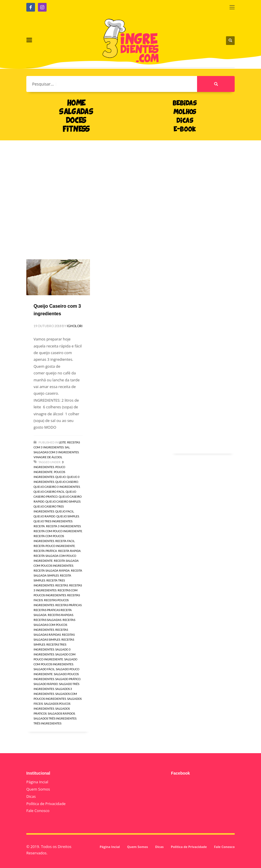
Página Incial (37, 782)
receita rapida (69, 551)
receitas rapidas (60, 615)
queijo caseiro (67, 482)
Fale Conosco (38, 811)
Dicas (31, 796)
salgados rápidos (61, 713)
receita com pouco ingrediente (58, 531)
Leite (62, 442)
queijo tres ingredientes (53, 521)
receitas (62, 585)
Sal (67, 447)
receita (39, 526)
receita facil (65, 541)
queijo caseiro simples (63, 501)
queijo (60, 477)
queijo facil (65, 511)
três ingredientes (47, 723)
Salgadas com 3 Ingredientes (56, 452)
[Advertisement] (130, 191)
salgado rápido (46, 684)
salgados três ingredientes (55, 718)
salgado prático (68, 679)
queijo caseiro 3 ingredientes (57, 487)
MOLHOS (185, 112)
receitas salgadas (47, 620)
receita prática (45, 551)
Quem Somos (38, 789)
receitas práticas (68, 605)
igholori (75, 326)
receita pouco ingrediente (54, 546)
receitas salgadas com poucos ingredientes (54, 625)
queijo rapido (44, 516)
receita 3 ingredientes (63, 526)
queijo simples (68, 516)
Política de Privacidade (46, 804)
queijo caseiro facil (49, 492)
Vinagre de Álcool (48, 457)
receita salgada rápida (52, 570)
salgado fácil (44, 669)
